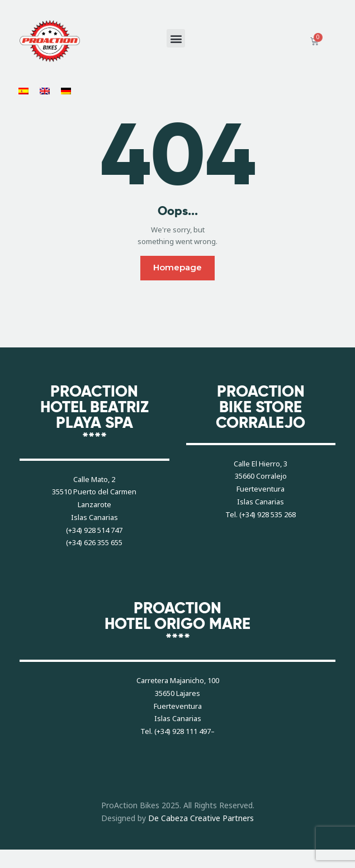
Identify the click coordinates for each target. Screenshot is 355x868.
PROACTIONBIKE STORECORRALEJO (261, 407)
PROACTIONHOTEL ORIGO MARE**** (177, 624)
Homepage (177, 267)
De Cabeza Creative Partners (201, 818)
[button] (176, 38)
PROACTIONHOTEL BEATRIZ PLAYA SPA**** (94, 415)
